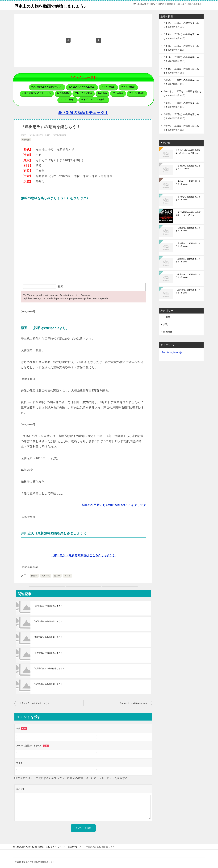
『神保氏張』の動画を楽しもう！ (48, 683)
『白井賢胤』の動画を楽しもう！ (48, 651)
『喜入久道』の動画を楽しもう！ (134, 702)
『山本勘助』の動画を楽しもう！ (188, 167)
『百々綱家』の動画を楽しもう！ (188, 198)
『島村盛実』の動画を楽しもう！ (188, 291)
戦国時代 (26, 138)
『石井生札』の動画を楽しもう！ (188, 229)
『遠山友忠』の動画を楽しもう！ (188, 183)
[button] (68, 40)
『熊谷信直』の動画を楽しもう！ (48, 636)
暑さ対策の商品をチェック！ (83, 111)
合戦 (165, 324)
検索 (61, 285)
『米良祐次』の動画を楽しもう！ (188, 245)
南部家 (34, 574)
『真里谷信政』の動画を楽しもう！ (49, 667)
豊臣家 (68, 574)
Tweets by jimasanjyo (173, 352)
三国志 (167, 317)
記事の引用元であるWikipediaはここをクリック (114, 504)
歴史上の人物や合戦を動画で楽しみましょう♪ (188, 152)
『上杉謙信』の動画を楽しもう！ (188, 260)
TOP (39, 845)
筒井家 (57, 574)
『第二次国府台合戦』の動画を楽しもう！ (188, 214)
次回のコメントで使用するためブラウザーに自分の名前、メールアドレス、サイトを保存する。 (74, 777)
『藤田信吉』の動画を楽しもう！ (48, 604)
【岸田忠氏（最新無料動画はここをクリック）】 (83, 554)
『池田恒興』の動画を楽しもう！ (48, 620)
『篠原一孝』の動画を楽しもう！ (188, 276)
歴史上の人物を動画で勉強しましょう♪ (57, 6)
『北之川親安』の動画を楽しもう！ (34, 702)
